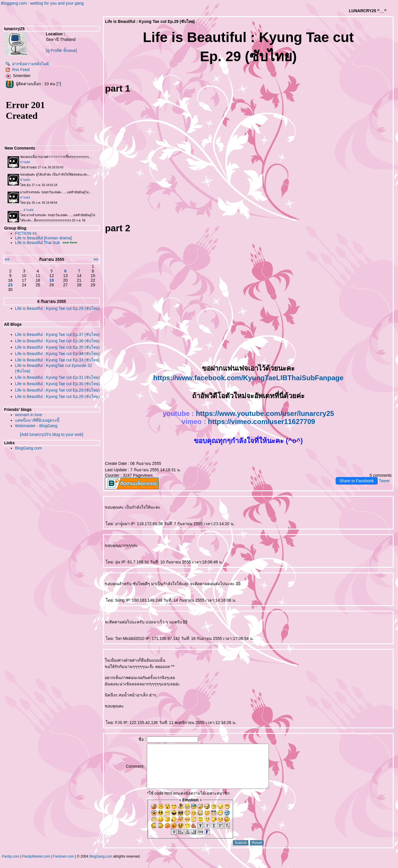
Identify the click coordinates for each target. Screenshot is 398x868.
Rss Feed (18, 70)
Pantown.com (64, 865)
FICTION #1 (26, 233)
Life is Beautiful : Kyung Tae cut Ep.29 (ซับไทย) (57, 308)
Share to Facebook (357, 481)
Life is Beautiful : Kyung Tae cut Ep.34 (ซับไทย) (57, 354)
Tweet (384, 481)
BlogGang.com (29, 448)
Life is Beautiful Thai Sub (38, 243)
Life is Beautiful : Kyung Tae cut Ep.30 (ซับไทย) (57, 384)
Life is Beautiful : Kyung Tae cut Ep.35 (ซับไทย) (57, 347)
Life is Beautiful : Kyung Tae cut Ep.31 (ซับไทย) (57, 377)
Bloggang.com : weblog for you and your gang (42, 3)
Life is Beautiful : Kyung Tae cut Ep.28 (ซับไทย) (57, 396)
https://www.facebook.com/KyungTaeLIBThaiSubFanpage (248, 378)
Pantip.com (10, 865)
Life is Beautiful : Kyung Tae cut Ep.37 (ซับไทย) (57, 334)
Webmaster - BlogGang (36, 426)
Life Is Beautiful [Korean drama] (44, 238)
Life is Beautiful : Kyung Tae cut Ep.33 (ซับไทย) (57, 360)
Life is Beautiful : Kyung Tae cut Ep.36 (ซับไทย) (57, 341)
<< (7, 259)
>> (96, 259)
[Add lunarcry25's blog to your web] (52, 434)
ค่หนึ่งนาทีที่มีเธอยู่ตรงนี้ (37, 420)
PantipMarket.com (36, 865)
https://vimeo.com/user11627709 (262, 422)
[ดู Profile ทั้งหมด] (61, 50)
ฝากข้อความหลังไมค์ (27, 64)
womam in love (29, 415)
